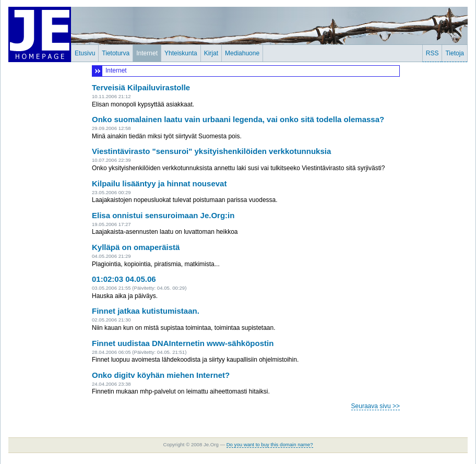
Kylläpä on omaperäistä (136, 247)
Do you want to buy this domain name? (270, 444)
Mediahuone (242, 53)
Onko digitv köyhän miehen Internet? (161, 375)
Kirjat (211, 53)
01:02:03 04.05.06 (124, 279)
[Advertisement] (436, 222)
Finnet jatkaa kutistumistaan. (146, 311)
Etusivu (85, 53)
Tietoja (455, 53)
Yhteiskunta (181, 53)
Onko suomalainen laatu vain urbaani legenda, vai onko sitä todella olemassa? (238, 119)
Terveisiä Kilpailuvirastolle (141, 87)
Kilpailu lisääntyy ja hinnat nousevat (159, 183)
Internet (147, 53)
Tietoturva (116, 53)
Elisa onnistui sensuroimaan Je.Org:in (163, 215)
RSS (432, 53)
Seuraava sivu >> (376, 406)
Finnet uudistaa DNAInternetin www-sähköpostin (183, 343)
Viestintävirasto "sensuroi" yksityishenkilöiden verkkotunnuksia (211, 151)
